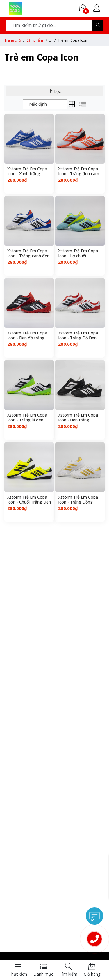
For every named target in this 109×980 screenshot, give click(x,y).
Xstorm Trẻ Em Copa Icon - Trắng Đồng (78, 500)
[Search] (98, 25)
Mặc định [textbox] (38, 104)
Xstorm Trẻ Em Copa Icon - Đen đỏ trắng (27, 336)
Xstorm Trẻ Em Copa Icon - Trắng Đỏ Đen (78, 336)
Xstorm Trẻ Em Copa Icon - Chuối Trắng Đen (29, 500)
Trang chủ (12, 40)
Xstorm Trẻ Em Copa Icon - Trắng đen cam (79, 171)
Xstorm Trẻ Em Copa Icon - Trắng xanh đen (28, 254)
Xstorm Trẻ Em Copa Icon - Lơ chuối (78, 254)
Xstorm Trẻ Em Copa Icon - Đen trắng (78, 418)
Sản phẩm (35, 40)
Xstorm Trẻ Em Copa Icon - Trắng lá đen (27, 418)
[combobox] (45, 104)
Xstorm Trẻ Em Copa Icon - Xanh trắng (27, 171)
